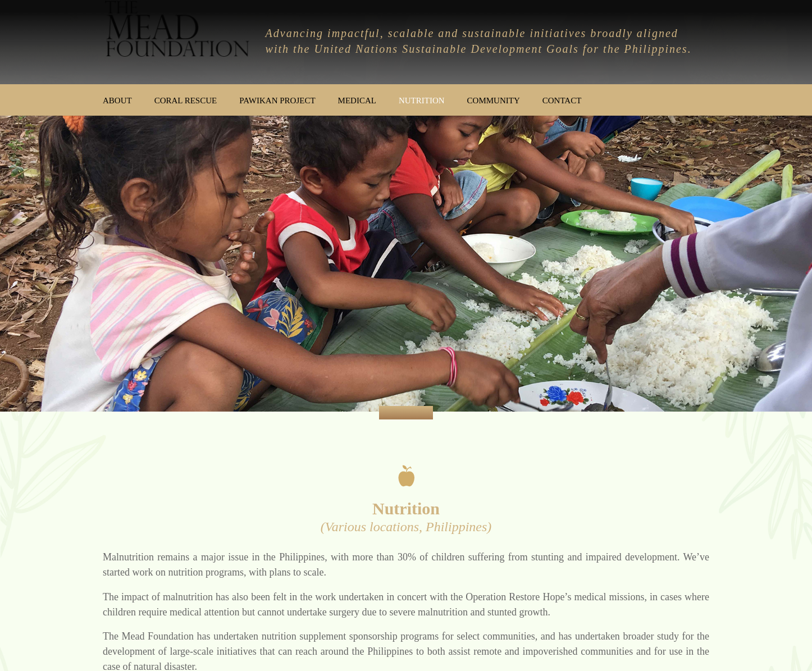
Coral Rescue (186, 101)
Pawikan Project (277, 101)
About (117, 101)
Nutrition (422, 101)
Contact (562, 101)
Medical (357, 101)
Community (494, 101)
